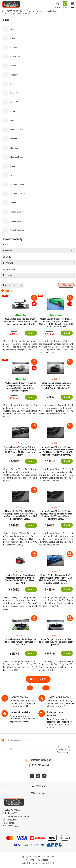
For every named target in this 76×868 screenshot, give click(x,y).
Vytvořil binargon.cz (31, 863)
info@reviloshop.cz (41, 760)
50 (38, 688)
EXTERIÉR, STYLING (15, 11)
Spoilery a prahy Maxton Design (18, 13)
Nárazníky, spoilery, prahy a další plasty (42, 11)
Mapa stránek (48, 863)
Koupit (31, 333)
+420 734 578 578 (41, 765)
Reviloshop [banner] (11, 5)
